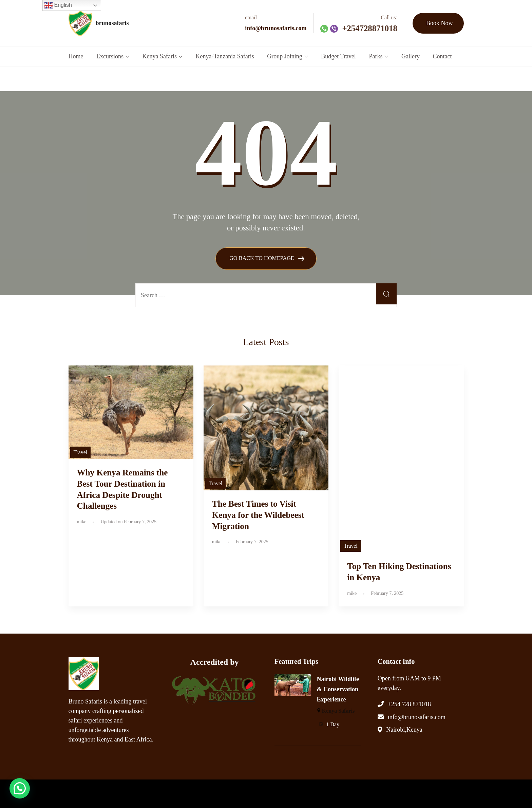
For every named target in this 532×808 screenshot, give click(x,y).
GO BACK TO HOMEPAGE (263, 258)
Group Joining (285, 56)
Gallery (411, 56)
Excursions (110, 56)
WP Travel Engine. (197, 792)
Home (76, 56)
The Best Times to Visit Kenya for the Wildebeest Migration (258, 515)
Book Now (440, 23)
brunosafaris (112, 23)
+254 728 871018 (409, 704)
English (58, 5)
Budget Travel (338, 56)
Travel (81, 452)
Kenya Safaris (160, 56)
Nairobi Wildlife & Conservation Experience (338, 689)
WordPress (257, 792)
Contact (442, 56)
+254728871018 (370, 28)
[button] (14, 790)
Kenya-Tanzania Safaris (225, 56)
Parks (376, 56)
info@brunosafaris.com (276, 28)
